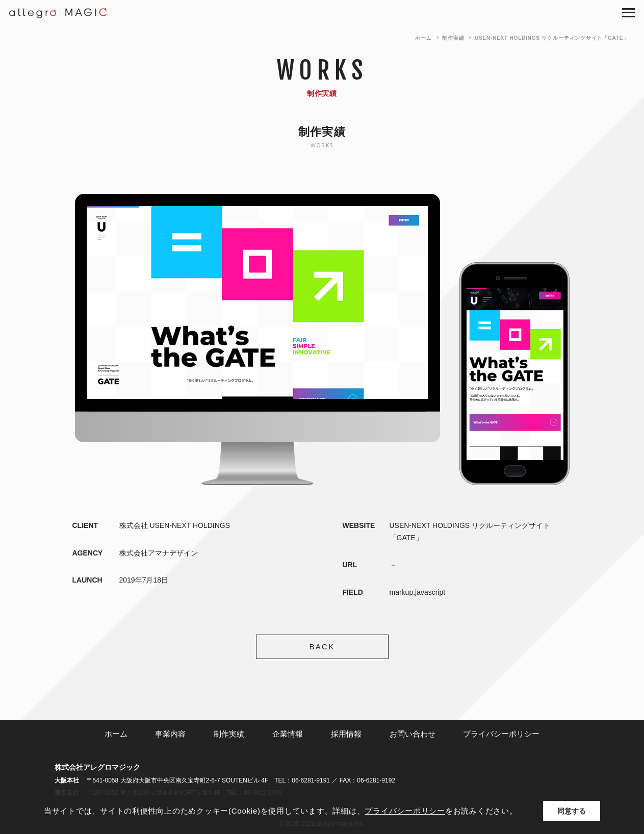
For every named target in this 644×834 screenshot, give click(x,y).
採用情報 (346, 734)
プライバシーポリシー (501, 734)
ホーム (423, 38)
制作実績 (453, 38)
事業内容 (170, 734)
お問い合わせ (413, 734)
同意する (572, 811)
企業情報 (288, 734)
